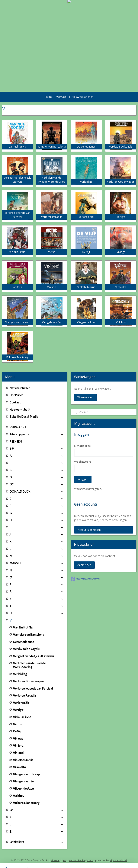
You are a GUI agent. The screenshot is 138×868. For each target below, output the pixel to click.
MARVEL (37, 563)
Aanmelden (84, 565)
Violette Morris (23, 760)
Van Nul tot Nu (23, 627)
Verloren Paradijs (25, 696)
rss (65, 860)
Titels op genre (37, 434)
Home (49, 97)
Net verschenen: (20, 388)
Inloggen (83, 479)
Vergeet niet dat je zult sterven (33, 656)
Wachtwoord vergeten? (88, 489)
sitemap (56, 860)
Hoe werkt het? (20, 410)
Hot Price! (16, 395)
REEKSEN (16, 442)
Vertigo (18, 710)
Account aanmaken (89, 530)
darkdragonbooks (85, 579)
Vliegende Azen (23, 789)
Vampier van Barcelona (29, 635)
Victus (17, 724)
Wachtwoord (83, 462)
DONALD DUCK (37, 492)
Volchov (19, 796)
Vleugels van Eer (24, 781)
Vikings (18, 739)
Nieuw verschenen (82, 97)
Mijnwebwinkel (118, 860)
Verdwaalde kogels (26, 649)
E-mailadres (82, 446)
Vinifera (18, 746)
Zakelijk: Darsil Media (24, 417)
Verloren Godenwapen (28, 681)
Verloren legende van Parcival (33, 689)
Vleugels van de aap (26, 774)
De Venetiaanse (23, 642)
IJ (37, 824)
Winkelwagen (85, 397)
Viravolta (19, 767)
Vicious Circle (22, 717)
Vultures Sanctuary (26, 803)
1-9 (37, 449)
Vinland (18, 753)
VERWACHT (18, 427)
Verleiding (20, 674)
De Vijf (17, 731)
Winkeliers (37, 842)
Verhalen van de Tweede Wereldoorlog (29, 665)
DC (37, 484)
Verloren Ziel (22, 703)
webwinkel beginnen (81, 860)
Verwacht (62, 97)
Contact (15, 402)
